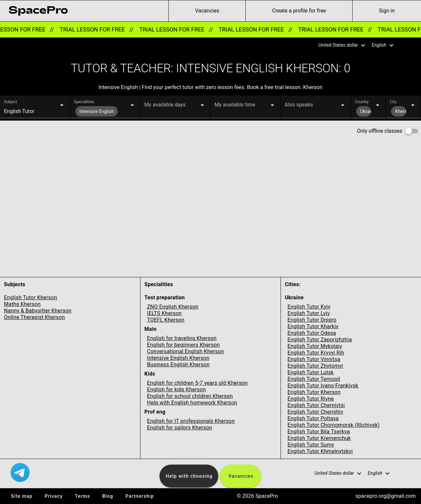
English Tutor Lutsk (311, 372)
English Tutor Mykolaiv (315, 346)
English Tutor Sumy (311, 445)
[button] (338, 45)
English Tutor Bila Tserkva (319, 432)
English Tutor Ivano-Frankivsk (323, 386)
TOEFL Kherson (166, 320)
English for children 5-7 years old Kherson (197, 383)
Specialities (84, 102)
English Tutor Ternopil (314, 379)
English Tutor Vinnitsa (314, 359)
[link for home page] (38, 11)
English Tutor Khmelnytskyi (320, 451)
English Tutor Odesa (312, 333)
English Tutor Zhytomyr (315, 366)
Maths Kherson (22, 304)
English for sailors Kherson (180, 428)
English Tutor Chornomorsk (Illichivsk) (334, 425)
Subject (11, 102)
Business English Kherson (178, 365)
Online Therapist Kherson (34, 317)
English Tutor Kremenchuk (319, 438)
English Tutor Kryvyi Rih (316, 353)
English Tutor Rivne (311, 399)
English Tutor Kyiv (309, 307)
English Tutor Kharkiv (313, 326)
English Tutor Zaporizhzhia (320, 340)
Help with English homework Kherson (192, 403)
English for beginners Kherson (183, 345)
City (393, 102)
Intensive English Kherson (178, 358)
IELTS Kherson (164, 313)
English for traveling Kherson (182, 338)
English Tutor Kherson (31, 298)
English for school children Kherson (190, 396)
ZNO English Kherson (173, 307)
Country (362, 102)
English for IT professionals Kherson (191, 421)
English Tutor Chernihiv (315, 412)
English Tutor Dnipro (312, 320)
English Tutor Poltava (313, 418)
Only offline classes (380, 131)
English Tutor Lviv (309, 313)
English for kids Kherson (176, 389)
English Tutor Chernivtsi (316, 405)
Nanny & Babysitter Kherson (38, 311)
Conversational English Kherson (186, 351)
